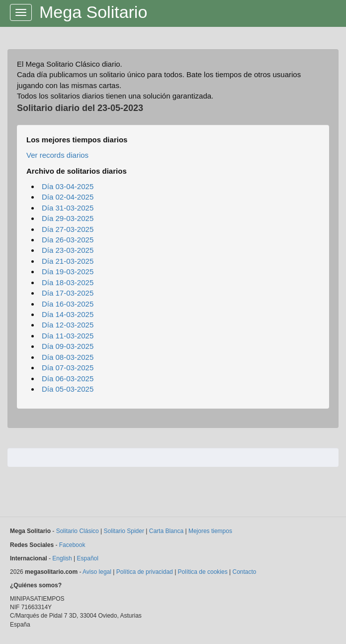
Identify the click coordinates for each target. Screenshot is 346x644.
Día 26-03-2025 (68, 240)
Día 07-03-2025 (68, 368)
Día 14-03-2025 (68, 314)
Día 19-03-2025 (68, 271)
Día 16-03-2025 (68, 304)
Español (88, 558)
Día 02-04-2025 (68, 197)
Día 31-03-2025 (68, 208)
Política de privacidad (145, 572)
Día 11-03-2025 (68, 336)
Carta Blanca (166, 531)
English (62, 558)
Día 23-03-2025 (68, 250)
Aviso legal (97, 572)
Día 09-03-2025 (68, 346)
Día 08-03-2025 (68, 357)
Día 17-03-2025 (68, 293)
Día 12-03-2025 (68, 325)
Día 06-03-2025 (68, 378)
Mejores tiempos (210, 531)
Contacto (244, 572)
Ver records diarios (57, 155)
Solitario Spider (124, 531)
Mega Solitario (93, 12)
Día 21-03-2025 (68, 261)
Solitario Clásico (78, 531)
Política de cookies (203, 572)
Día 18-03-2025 (68, 282)
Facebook (72, 545)
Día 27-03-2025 (68, 229)
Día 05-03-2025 (68, 389)
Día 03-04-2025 (68, 186)
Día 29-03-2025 (68, 218)
